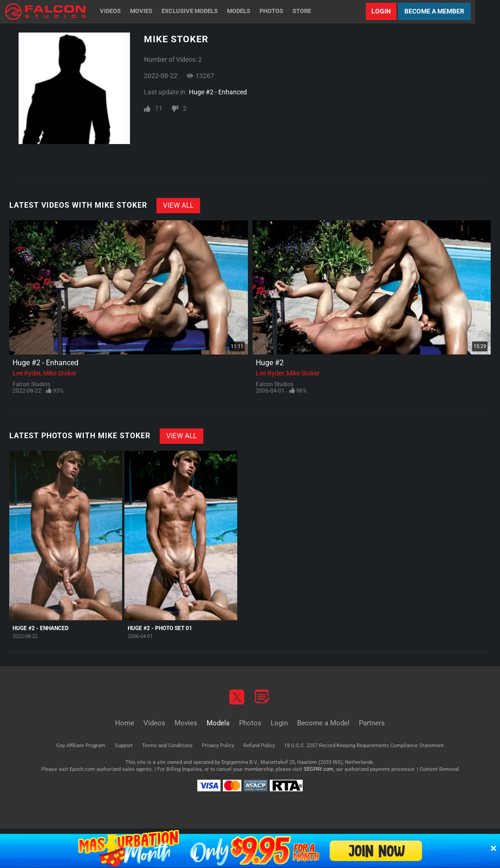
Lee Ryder (26, 373)
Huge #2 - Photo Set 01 (160, 628)
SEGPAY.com (318, 769)
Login (381, 11)
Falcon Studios (31, 384)
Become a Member (434, 11)
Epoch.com (82, 769)
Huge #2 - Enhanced (218, 92)
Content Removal (439, 769)
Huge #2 (270, 363)
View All (178, 205)
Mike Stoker (60, 373)
